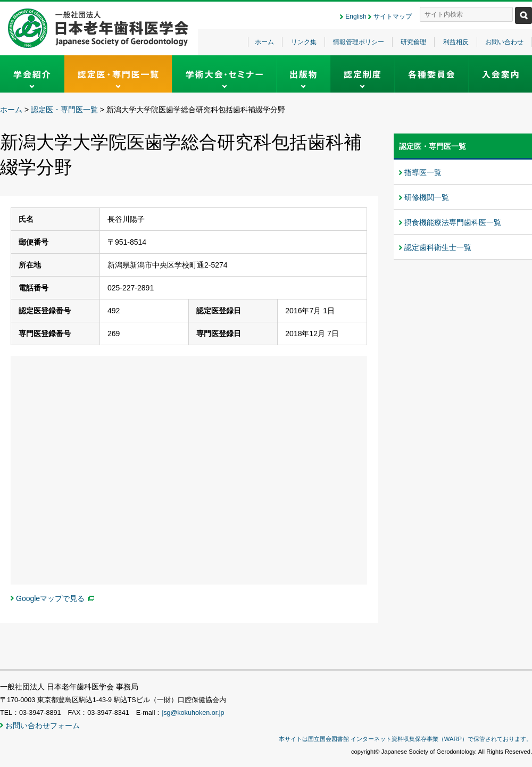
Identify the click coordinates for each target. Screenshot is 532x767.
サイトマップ (393, 16)
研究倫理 (413, 42)
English (356, 16)
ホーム (264, 42)
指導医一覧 (423, 172)
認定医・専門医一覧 (64, 110)
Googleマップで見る (50, 598)
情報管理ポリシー (359, 42)
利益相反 (456, 42)
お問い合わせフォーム (43, 726)
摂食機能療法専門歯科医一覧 (453, 222)
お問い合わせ (504, 42)
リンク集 (304, 42)
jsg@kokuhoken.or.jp (193, 713)
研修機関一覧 (427, 197)
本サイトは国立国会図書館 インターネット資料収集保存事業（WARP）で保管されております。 (405, 739)
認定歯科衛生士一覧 (438, 247)
